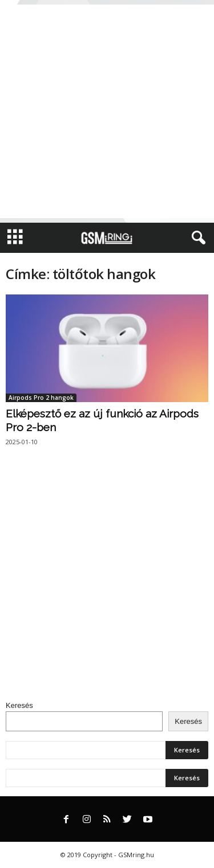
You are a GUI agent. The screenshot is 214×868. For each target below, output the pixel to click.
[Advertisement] (107, 111)
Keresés (19, 705)
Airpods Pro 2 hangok (41, 398)
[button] (196, 238)
